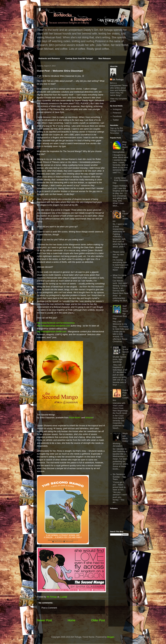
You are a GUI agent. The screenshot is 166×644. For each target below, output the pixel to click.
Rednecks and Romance (49, 58)
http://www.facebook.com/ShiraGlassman (56, 323)
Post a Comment (49, 608)
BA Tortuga (118, 80)
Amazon (89, 418)
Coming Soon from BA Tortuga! (79, 58)
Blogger (111, 637)
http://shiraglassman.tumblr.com (52, 332)
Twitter (116, 120)
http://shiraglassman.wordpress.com (53, 326)
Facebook (117, 116)
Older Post (98, 620)
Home (72, 620)
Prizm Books (75, 418)
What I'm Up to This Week (120, 277)
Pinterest (117, 113)
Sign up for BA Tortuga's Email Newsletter (117, 131)
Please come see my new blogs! (119, 254)
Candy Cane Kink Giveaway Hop (120, 180)
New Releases (105, 58)
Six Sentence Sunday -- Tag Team (119, 477)
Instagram (117, 109)
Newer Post (44, 620)
